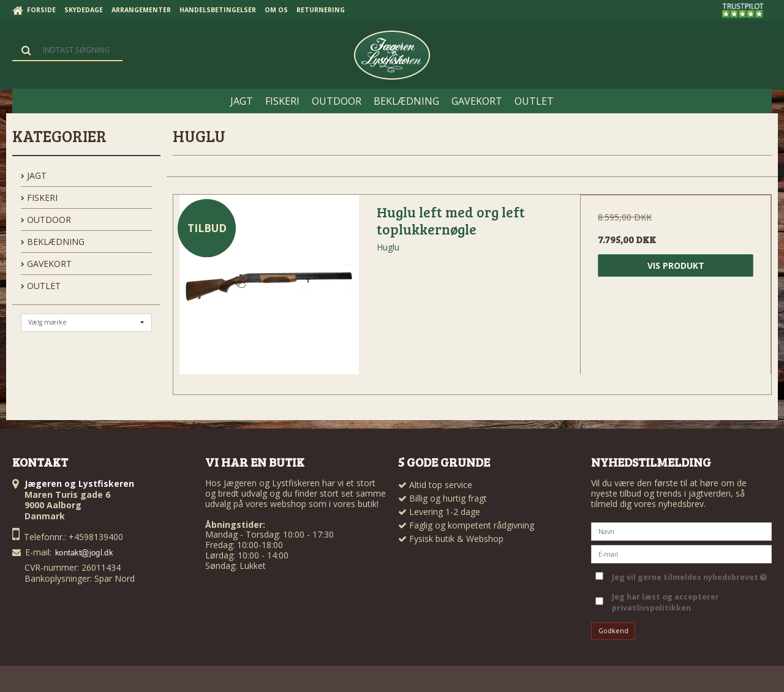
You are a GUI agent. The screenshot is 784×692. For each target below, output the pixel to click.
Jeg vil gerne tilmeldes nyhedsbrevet (689, 575)
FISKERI (39, 197)
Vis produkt (676, 265)
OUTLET (41, 286)
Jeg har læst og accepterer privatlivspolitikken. (665, 602)
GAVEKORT (46, 264)
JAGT (34, 175)
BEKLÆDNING (53, 242)
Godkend (613, 631)
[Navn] (681, 530)
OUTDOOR (46, 220)
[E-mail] (681, 553)
